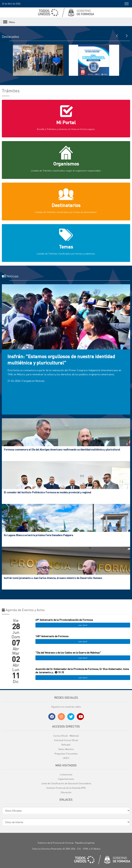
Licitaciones (66, 774)
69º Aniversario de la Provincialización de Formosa (64, 620)
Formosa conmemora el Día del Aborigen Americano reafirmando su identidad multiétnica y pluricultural (62, 449)
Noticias (40, 381)
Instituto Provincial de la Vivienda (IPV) (66, 788)
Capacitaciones (66, 779)
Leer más (83, 625)
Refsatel (66, 745)
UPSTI (66, 758)
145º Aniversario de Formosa (52, 636)
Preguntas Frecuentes (66, 754)
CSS (79, 849)
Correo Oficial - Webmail (66, 736)
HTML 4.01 (88, 849)
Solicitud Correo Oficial (66, 740)
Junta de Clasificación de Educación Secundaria (66, 783)
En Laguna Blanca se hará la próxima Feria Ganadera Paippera (38, 535)
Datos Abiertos (66, 749)
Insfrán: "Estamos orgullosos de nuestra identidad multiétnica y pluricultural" (61, 359)
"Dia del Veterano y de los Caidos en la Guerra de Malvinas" (68, 652)
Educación (66, 792)
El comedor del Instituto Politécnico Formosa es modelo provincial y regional (47, 492)
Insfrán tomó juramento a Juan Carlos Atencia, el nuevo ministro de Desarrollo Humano (53, 578)
